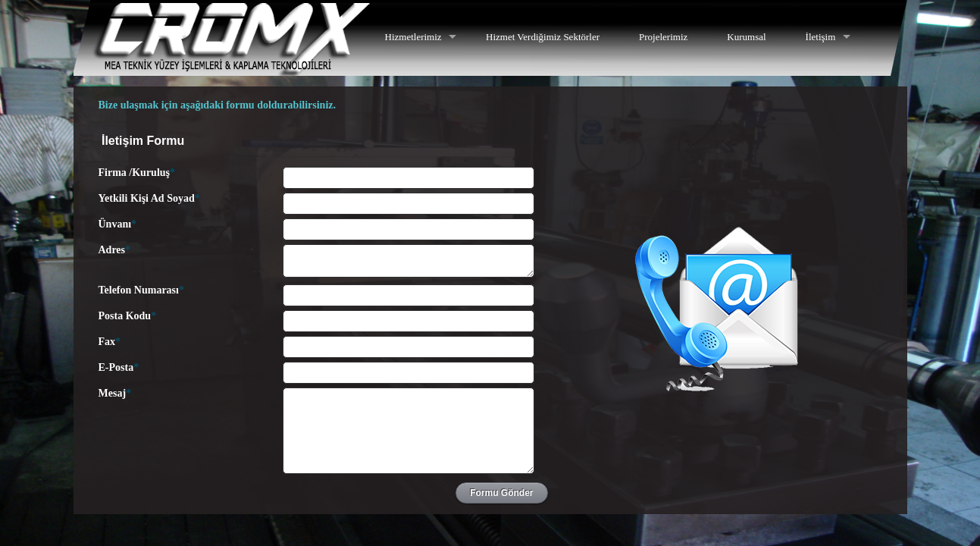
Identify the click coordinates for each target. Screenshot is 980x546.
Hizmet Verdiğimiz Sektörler (543, 37)
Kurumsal (746, 37)
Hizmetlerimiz (413, 37)
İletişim (821, 37)
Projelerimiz (663, 37)
